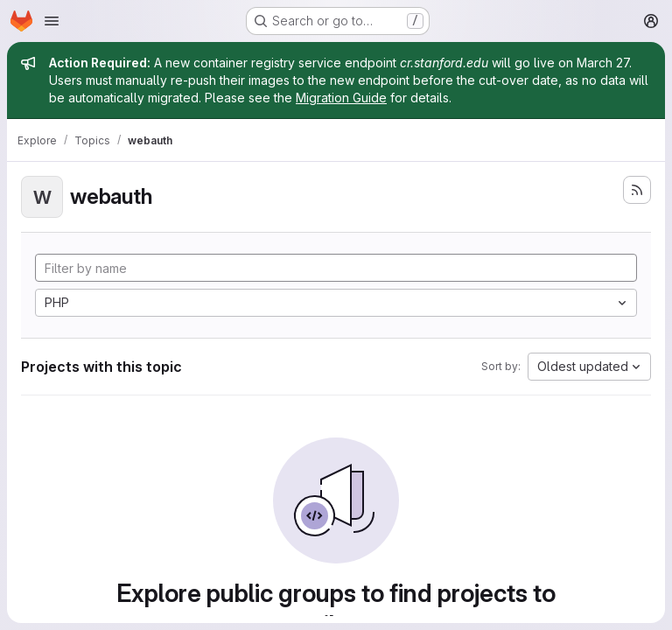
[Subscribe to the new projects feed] (637, 190)
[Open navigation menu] (52, 21)
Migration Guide (341, 98)
